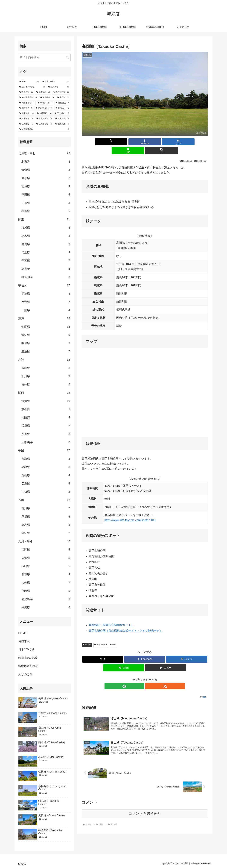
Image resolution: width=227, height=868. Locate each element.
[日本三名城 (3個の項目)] (44, 119)
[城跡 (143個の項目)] (29, 82)
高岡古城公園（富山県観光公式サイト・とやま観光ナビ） (125, 622)
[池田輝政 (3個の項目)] (62, 124)
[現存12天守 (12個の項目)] (61, 92)
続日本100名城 (28, 658)
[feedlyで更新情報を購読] (141, 678)
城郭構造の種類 (28, 666)
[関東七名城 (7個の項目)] (27, 103)
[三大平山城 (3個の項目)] (44, 124)
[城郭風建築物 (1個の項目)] (44, 129)
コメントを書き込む (145, 806)
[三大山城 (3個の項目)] (62, 119)
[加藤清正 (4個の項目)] (44, 113)
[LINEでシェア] (166, 142)
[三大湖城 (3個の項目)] (62, 113)
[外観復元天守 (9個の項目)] (28, 98)
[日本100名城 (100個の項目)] (56, 82)
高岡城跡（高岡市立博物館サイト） (111, 616)
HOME (23, 633)
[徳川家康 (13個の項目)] (43, 92)
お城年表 (24, 641)
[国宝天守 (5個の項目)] (62, 108)
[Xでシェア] (102, 142)
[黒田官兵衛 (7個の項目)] (45, 103)
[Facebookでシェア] (124, 142)
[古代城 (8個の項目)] (63, 98)
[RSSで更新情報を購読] (148, 678)
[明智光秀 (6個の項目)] (26, 108)
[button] (187, 142)
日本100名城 (101, 636)
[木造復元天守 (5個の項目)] (44, 108)
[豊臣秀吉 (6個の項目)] (62, 103)
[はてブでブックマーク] (145, 142)
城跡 (113, 636)
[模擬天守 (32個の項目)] (59, 87)
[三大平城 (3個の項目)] (26, 119)
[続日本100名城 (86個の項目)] (32, 87)
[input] (44, 57)
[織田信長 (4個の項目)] (26, 113)
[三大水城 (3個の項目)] (26, 124)
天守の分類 (25, 674)
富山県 (87, 636)
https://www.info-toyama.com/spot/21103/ (130, 511)
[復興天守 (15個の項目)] (26, 92)
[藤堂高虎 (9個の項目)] (47, 98)
